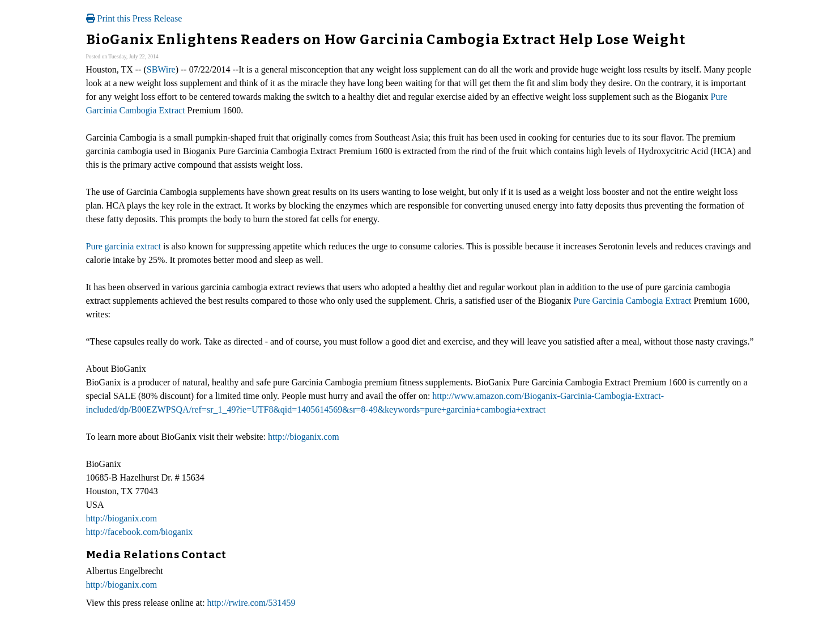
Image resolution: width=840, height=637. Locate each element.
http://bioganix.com (304, 437)
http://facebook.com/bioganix (140, 532)
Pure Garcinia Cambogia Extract (632, 301)
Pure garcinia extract (123, 246)
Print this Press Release (134, 18)
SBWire (161, 69)
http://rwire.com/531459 (251, 603)
